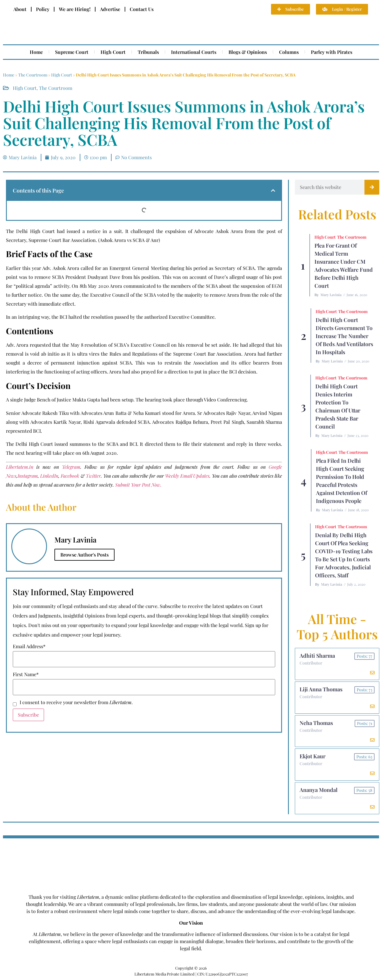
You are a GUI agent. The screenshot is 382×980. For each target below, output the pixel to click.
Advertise (110, 9)
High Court (113, 52)
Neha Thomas (316, 723)
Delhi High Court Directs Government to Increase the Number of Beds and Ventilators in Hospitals (344, 336)
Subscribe (28, 715)
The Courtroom (33, 75)
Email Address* (29, 646)
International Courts (194, 52)
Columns (289, 52)
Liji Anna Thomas (321, 689)
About (20, 9)
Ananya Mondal (318, 790)
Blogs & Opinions (248, 52)
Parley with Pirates (332, 52)
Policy (43, 9)
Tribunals (148, 52)
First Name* (26, 674)
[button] (273, 190)
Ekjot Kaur (313, 757)
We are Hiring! (75, 9)
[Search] (372, 187)
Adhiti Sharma (317, 656)
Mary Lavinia (331, 295)
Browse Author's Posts (84, 555)
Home (36, 52)
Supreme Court (72, 52)
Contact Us (142, 9)
